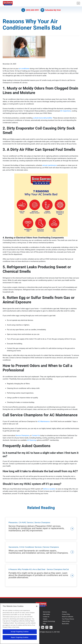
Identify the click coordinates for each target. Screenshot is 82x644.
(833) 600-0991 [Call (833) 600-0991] (30, 10)
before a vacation (49, 489)
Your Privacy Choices (68, 619)
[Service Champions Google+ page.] (51, 628)
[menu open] (78, 3)
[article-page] (72, 529)
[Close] (37, 606)
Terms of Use (66, 621)
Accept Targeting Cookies (20, 632)
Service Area (46, 612)
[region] (20, 624)
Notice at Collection (68, 617)
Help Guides (46, 614)
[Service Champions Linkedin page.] (43, 628)
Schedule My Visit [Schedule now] (51, 10)
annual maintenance (50, 165)
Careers (45, 619)
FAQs (44, 624)
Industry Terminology (49, 621)
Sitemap (64, 612)
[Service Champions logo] (8, 3)
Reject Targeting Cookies (20, 637)
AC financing (32, 440)
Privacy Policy (66, 614)
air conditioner (24, 69)
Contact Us (36, 436)
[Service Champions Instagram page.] (47, 628)
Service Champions (23, 436)
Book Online (65, 624)
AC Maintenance (44, 421)
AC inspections (66, 111)
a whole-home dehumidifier (42, 118)
